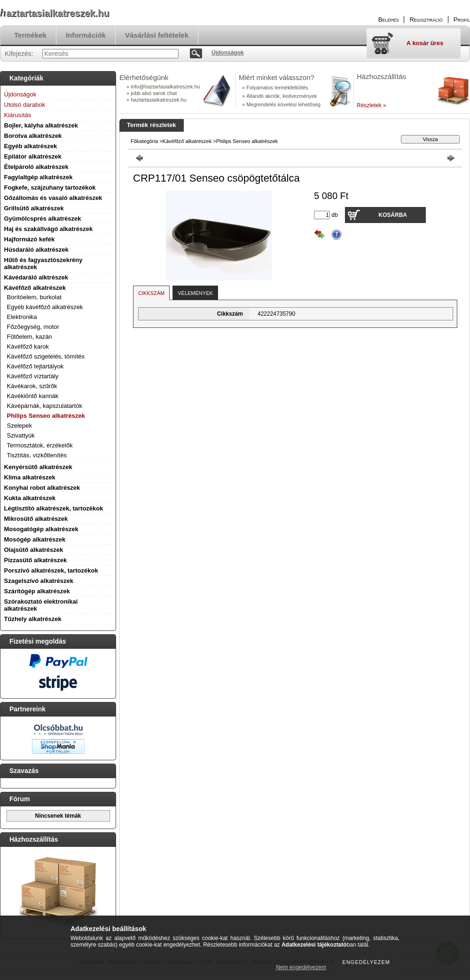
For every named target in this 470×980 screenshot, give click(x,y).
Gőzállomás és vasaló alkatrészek (53, 198)
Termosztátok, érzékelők (40, 445)
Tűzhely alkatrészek (33, 619)
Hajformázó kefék (30, 239)
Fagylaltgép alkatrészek (39, 177)
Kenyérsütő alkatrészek (38, 467)
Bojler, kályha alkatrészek (41, 125)
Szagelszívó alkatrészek (39, 581)
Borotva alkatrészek (33, 136)
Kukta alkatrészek (30, 498)
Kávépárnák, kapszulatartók (45, 406)
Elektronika (22, 317)
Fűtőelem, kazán (30, 337)
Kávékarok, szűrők (32, 386)
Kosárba (393, 215)
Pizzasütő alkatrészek (36, 560)
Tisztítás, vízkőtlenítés (37, 455)
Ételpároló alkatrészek (36, 167)
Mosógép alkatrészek (35, 539)
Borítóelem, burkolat (34, 297)
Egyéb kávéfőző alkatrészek (45, 307)
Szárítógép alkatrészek (37, 591)
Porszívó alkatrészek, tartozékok (51, 570)
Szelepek (20, 426)
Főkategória (144, 141)
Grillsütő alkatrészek (34, 208)
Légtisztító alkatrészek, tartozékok (54, 508)
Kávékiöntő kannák (33, 396)
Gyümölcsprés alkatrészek (43, 219)
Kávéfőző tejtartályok (35, 366)
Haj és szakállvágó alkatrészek (49, 229)
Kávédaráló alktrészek (36, 277)
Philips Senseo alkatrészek (46, 416)
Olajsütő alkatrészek (34, 550)
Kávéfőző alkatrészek (35, 288)
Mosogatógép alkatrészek (41, 529)
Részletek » (372, 105)
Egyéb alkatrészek (31, 146)
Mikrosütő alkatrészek (36, 519)
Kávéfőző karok (28, 347)
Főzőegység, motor (33, 327)
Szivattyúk (21, 435)
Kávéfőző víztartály (33, 376)
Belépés (389, 20)
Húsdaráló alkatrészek (36, 250)
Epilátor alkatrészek (33, 156)
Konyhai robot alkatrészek (42, 488)
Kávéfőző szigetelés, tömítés (46, 356)
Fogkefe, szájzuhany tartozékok (50, 187)
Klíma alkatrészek (30, 477)
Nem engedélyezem (301, 967)
